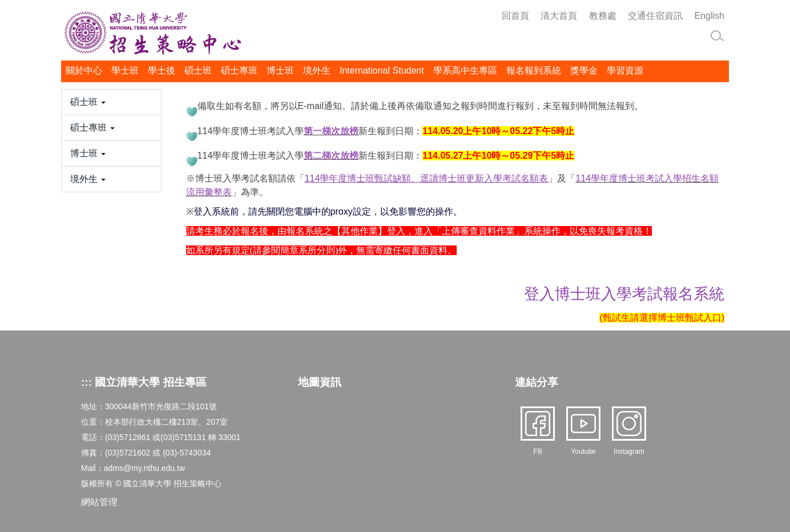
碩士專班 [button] (239, 70)
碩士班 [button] (198, 70)
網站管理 (99, 502)
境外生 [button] (317, 70)
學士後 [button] (162, 70)
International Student (382, 70)
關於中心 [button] (84, 70)
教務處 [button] (603, 16)
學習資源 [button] (625, 70)
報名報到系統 (534, 70)
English (710, 16)
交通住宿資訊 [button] (655, 16)
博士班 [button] (280, 70)
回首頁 (515, 16)
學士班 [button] (125, 70)
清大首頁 (559, 16)
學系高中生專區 (465, 70)
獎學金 (584, 70)
